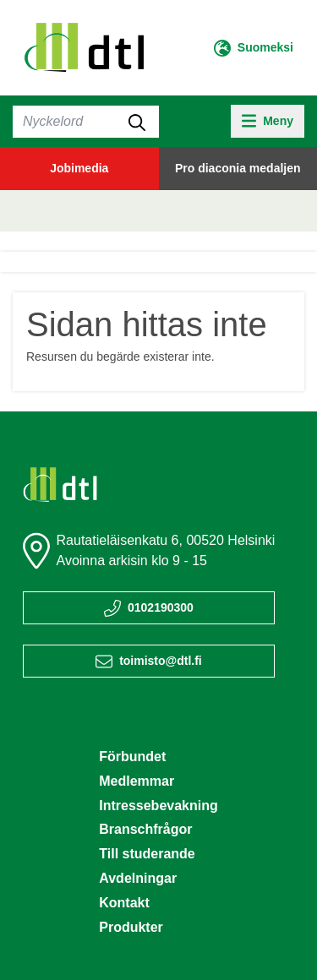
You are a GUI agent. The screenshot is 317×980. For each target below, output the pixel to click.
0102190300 (161, 607)
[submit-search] (137, 122)
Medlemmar (137, 781)
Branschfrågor (145, 829)
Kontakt (124, 903)
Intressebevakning (158, 806)
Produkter (131, 927)
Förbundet (132, 757)
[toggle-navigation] (268, 121)
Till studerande (147, 854)
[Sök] (86, 122)
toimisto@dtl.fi (161, 661)
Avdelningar (138, 878)
